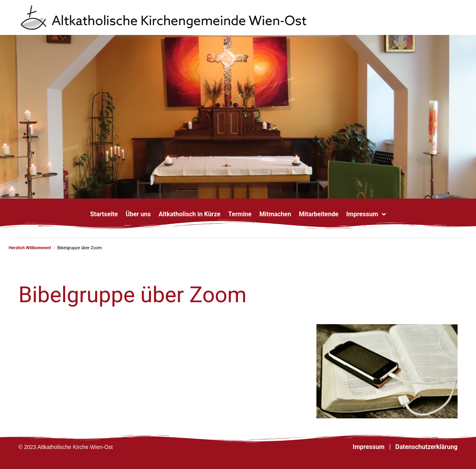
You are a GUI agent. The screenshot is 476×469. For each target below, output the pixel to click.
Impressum (368, 447)
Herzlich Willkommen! (30, 248)
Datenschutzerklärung (426, 447)
